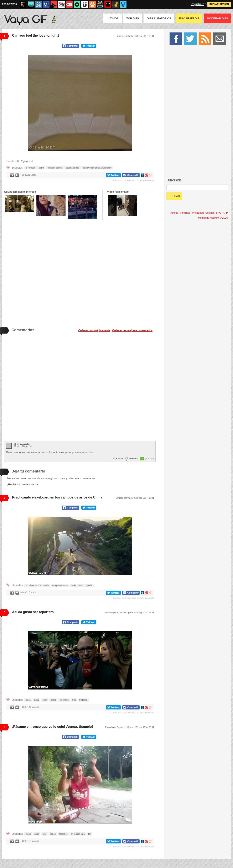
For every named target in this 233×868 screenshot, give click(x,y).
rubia (36, 700)
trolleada (83, 700)
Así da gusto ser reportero (33, 612)
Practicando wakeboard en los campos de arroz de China (57, 497)
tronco (53, 834)
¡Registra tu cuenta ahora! (23, 484)
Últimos (113, 18)
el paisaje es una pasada (37, 585)
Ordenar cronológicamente (94, 330)
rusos (28, 834)
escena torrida (72, 168)
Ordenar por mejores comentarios (132, 330)
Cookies (210, 213)
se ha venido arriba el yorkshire (97, 168)
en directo (64, 700)
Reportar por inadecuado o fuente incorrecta (134, 180)
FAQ (219, 213)
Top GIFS (133, 18)
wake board (77, 585)
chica (28, 700)
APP (225, 213)
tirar (44, 834)
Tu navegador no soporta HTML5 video (80, 103)
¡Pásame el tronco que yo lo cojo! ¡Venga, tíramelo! (53, 727)
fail (90, 834)
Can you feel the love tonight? (36, 35)
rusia (37, 834)
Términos (185, 213)
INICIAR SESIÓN (219, 4)
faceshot (63, 834)
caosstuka (25, 444)
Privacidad (198, 213)
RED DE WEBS (9, 4)
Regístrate (197, 4)
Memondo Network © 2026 (213, 218)
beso (45, 700)
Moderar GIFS (218, 18)
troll (74, 700)
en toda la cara (78, 834)
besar (53, 700)
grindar (89, 585)
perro (41, 168)
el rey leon (30, 168)
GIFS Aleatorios (159, 18)
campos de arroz (60, 585)
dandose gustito (55, 168)
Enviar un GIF (189, 18)
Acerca (174, 213)
